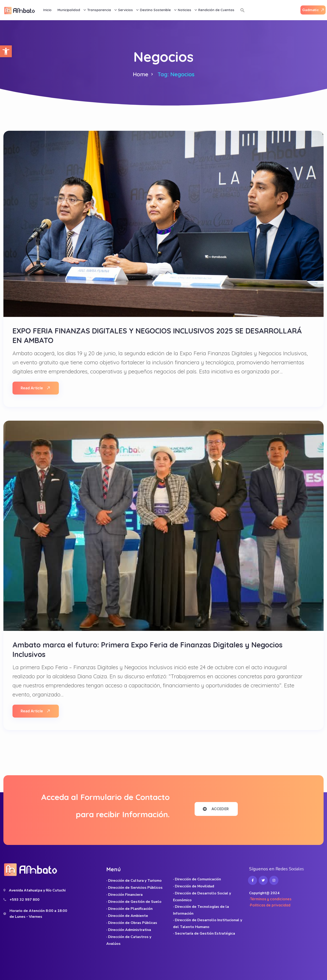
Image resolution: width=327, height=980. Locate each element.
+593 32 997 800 (25, 900)
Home (141, 74)
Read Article (35, 388)
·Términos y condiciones (270, 899)
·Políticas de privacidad (270, 905)
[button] (6, 51)
